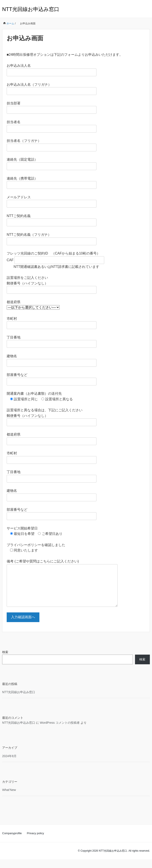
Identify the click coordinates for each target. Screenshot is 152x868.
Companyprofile (12, 842)
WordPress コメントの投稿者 (60, 731)
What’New (9, 798)
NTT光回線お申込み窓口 (31, 9)
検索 (5, 661)
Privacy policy (35, 842)
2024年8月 (9, 765)
